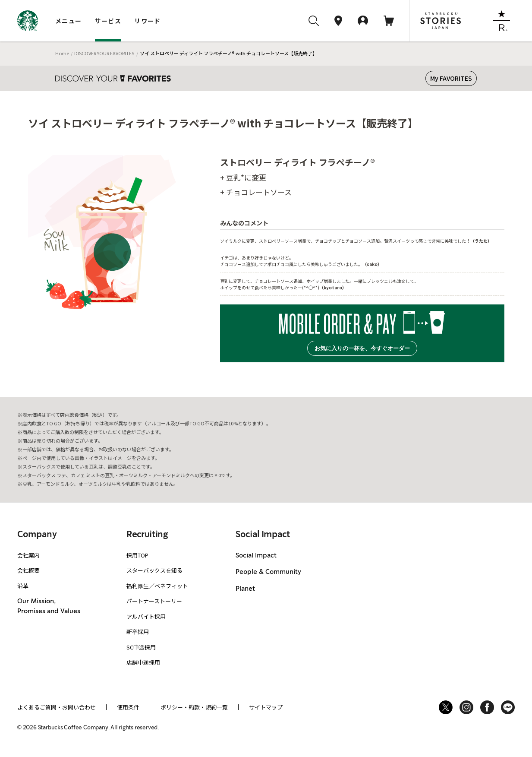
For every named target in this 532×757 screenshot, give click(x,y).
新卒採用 (138, 632)
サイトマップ (266, 707)
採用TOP (137, 555)
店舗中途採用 (143, 662)
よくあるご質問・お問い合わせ (57, 707)
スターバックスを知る (154, 570)
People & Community (268, 572)
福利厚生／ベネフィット (157, 586)
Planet (245, 589)
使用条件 (128, 707)
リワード (148, 21)
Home (62, 53)
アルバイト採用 (146, 616)
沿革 (23, 586)
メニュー (69, 21)
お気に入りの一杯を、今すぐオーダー (362, 348)
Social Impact (256, 556)
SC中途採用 (141, 647)
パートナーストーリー (154, 601)
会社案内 (28, 555)
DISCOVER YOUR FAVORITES (104, 53)
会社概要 (28, 570)
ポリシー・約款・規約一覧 (194, 707)
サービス (108, 21)
